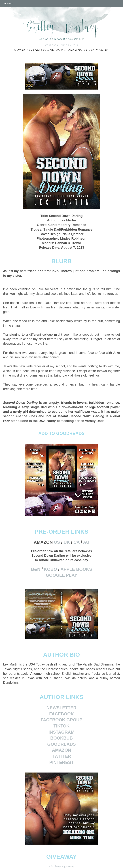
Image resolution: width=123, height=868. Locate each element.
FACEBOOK (61, 714)
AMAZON (61, 750)
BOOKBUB (61, 738)
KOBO (50, 569)
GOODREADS (61, 744)
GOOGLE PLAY (61, 575)
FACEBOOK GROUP (62, 720)
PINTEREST (62, 762)
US (57, 542)
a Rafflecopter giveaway (61, 866)
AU (86, 542)
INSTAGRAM (61, 732)
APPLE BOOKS (76, 569)
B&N (36, 569)
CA (77, 542)
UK (67, 542)
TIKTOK (62, 726)
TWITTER (62, 756)
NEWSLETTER (61, 708)
